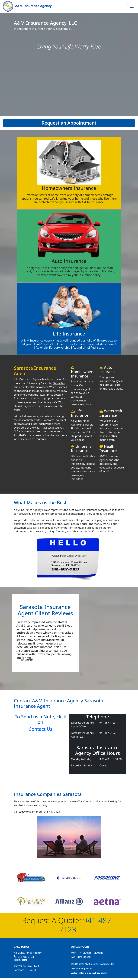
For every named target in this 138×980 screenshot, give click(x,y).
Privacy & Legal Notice (83, 969)
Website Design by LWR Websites (89, 973)
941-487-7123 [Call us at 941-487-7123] (24, 957)
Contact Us (40, 729)
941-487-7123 (108, 723)
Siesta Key (59, 383)
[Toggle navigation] (132, 6)
